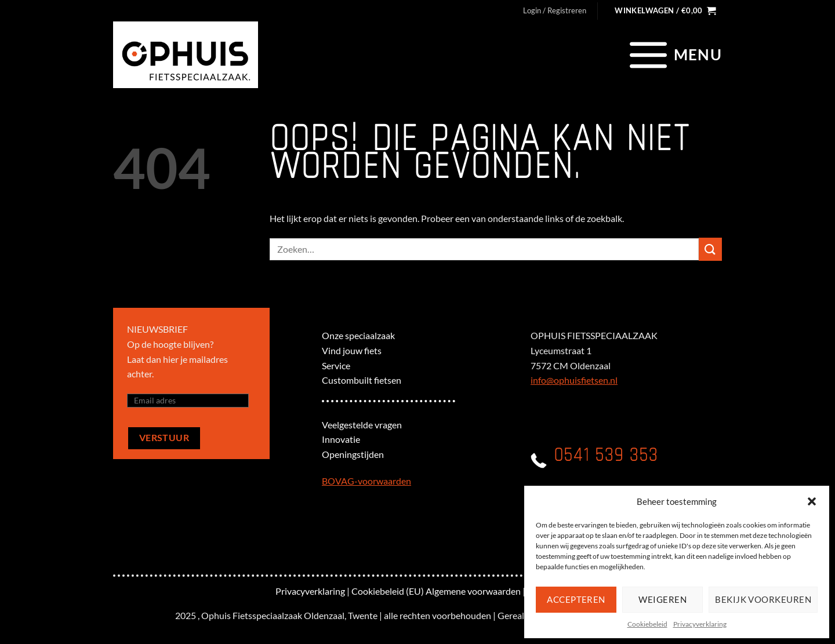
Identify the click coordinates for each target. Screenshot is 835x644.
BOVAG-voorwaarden (366, 481)
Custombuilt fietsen (362, 380)
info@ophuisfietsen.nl (574, 380)
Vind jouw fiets (352, 350)
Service (336, 365)
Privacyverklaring (700, 624)
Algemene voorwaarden (473, 591)
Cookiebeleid (647, 624)
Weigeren (662, 599)
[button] (812, 501)
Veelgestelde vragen (362, 425)
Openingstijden (353, 454)
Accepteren (576, 599)
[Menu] (674, 54)
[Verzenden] (710, 249)
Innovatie (341, 439)
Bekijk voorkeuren (763, 599)
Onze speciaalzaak (358, 335)
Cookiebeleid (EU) (388, 591)
